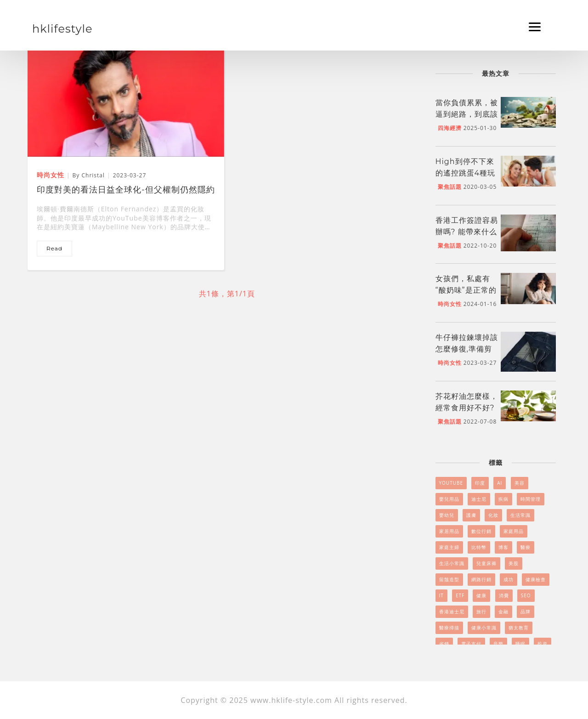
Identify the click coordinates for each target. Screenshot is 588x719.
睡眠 (520, 644)
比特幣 (479, 547)
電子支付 (471, 644)
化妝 (493, 515)
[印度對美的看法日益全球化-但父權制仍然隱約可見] (126, 101)
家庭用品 (514, 531)
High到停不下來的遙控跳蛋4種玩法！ (466, 173)
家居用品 (449, 531)
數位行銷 (481, 531)
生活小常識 (452, 563)
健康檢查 (536, 579)
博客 (503, 547)
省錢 (444, 644)
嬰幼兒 (447, 515)
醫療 (526, 547)
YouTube (451, 483)
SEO (526, 595)
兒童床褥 (486, 563)
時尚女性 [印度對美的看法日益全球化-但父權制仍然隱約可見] (51, 175)
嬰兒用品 (449, 499)
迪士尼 (479, 499)
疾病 (503, 499)
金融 (503, 611)
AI (500, 483)
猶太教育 (519, 628)
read (54, 248)
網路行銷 (481, 579)
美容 (520, 483)
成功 (509, 579)
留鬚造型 (449, 579)
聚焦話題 (450, 187)
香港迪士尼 (452, 611)
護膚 (471, 515)
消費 (504, 595)
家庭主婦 (449, 547)
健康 (481, 595)
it (441, 595)
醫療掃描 (449, 628)
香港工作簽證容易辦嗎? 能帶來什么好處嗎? (467, 232)
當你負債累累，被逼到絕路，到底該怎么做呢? (467, 114)
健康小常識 (484, 628)
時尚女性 (450, 304)
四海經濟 (450, 128)
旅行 (481, 611)
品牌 (526, 611)
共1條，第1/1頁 (227, 294)
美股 (514, 563)
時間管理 (531, 499)
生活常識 (520, 515)
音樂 (498, 644)
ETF (460, 595)
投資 (543, 644)
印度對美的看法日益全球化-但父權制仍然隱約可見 (126, 191)
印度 (480, 483)
